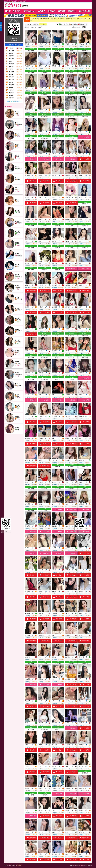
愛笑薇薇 (19, 256)
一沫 (18, 189)
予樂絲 (19, 363)
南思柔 (19, 212)
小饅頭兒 (19, 169)
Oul (18, 430)
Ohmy (18, 179)
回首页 (8, 11)
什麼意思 (19, 310)
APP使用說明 (14, 39)
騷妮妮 (19, 407)
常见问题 (62, 11)
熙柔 (18, 157)
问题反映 (72, 11)
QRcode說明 (14, 41)
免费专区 (16, 11)
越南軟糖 (19, 124)
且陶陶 (19, 233)
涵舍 (18, 353)
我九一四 (19, 299)
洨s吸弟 (19, 320)
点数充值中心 (29, 11)
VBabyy (19, 342)
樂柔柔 (19, 287)
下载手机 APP (14, 20)
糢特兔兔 (19, 276)
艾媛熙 (19, 418)
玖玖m (19, 201)
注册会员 (52, 11)
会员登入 (42, 11)
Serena (19, 385)
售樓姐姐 (19, 374)
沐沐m (19, 146)
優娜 (18, 396)
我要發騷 (19, 223)
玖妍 (18, 113)
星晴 (18, 266)
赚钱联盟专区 (84, 11)
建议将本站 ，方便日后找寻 (15, 1)
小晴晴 (19, 135)
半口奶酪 (19, 331)
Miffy (18, 244)
